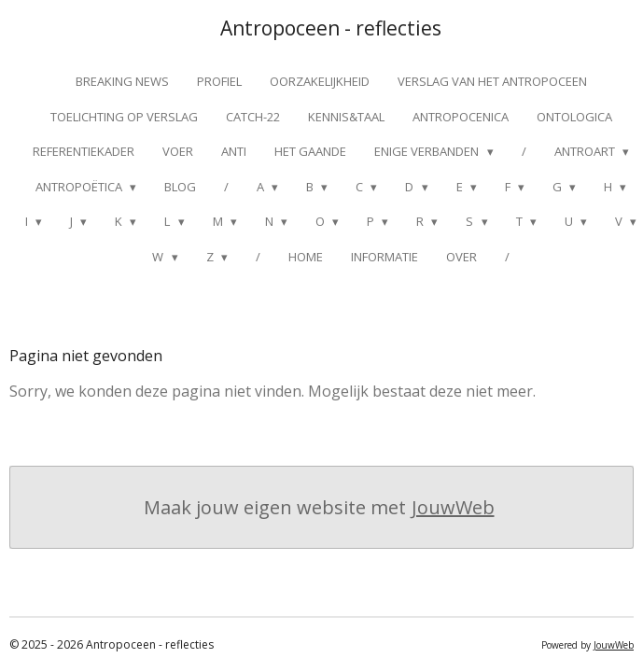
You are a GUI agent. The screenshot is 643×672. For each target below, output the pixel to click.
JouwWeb (453, 507)
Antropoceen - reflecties (331, 28)
